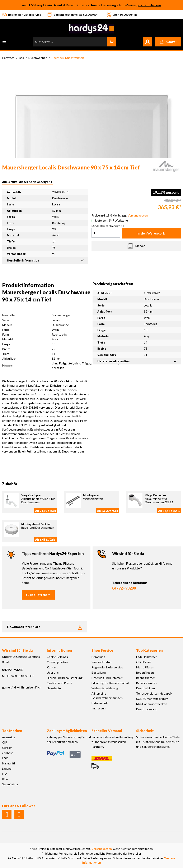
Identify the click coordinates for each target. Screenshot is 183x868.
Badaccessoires (146, 683)
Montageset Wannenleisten (93, 497)
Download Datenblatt (45, 627)
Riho (5, 779)
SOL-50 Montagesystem (152, 699)
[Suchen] (112, 42)
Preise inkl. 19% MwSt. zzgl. (120, 215)
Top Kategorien (149, 650)
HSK (5, 758)
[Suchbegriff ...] (70, 42)
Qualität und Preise (60, 683)
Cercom (7, 748)
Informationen (59, 650)
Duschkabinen (146, 688)
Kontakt (52, 667)
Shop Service (102, 650)
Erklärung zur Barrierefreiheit (110, 683)
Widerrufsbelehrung (105, 688)
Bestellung (99, 672)
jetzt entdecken (149, 5)
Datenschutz (100, 703)
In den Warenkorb (151, 233)
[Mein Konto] (147, 42)
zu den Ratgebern (38, 595)
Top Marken (12, 731)
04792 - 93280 (124, 588)
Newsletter (54, 688)
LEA (5, 774)
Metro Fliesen (145, 667)
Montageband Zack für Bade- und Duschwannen (38, 526)
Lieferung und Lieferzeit (107, 678)
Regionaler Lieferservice (107, 667)
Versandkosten (102, 662)
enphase (8, 753)
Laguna (7, 769)
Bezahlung (98, 657)
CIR (5, 742)
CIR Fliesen (144, 662)
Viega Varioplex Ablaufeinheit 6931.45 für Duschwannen (38, 499)
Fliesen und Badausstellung (65, 678)
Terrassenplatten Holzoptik (154, 693)
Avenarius (9, 737)
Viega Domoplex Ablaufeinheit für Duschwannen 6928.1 (159, 499)
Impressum (99, 708)
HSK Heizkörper (147, 657)
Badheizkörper (146, 678)
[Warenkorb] (168, 42)
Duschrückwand (147, 709)
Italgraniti (8, 763)
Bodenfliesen (145, 672)
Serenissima (10, 784)
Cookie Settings (57, 657)
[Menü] (4, 41)
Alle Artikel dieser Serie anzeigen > (27, 182)
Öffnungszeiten (57, 662)
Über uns (53, 672)
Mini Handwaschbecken (152, 704)
